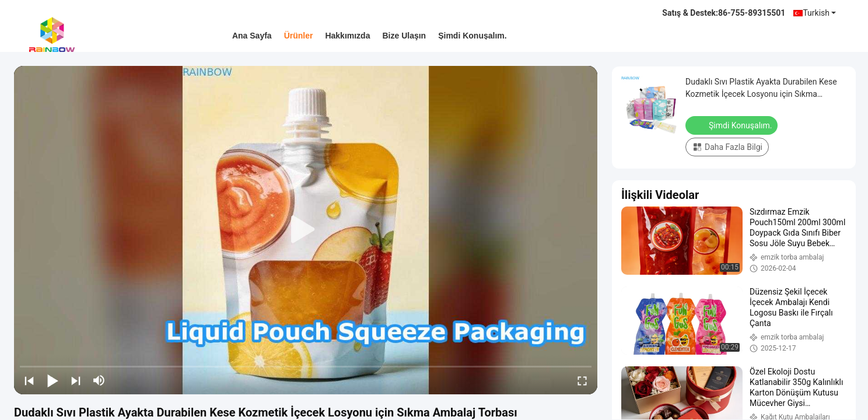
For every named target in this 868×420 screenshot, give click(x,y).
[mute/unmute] (99, 380)
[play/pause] (52, 380)
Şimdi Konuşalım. (472, 36)
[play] (306, 230)
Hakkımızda (347, 36)
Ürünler (299, 36)
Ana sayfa (252, 36)
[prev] (29, 380)
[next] (76, 380)
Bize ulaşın (404, 36)
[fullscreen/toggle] (582, 380)
